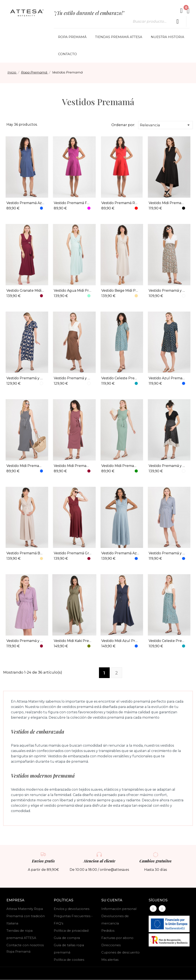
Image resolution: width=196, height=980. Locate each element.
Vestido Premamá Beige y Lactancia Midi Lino (25, 553)
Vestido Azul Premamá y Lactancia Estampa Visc (168, 378)
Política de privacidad (71, 931)
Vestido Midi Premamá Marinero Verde (120, 466)
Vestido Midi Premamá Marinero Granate (73, 466)
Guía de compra (67, 938)
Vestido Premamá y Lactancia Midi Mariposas (168, 291)
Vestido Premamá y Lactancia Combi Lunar (73, 378)
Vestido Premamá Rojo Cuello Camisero (120, 203)
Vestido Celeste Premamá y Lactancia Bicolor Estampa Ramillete (168, 641)
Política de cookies (69, 960)
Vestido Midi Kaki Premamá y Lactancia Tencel (73, 641)
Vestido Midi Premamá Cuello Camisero (168, 203)
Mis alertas (110, 960)
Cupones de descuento (120, 953)
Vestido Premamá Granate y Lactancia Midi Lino (73, 553)
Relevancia (165, 125)
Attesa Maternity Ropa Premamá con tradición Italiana (26, 916)
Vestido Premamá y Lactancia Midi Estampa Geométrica (25, 378)
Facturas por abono (117, 938)
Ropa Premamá (18, 952)
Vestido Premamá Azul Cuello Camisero (25, 203)
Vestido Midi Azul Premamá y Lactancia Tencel (120, 641)
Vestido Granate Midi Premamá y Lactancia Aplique (25, 291)
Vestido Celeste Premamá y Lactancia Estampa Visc (120, 378)
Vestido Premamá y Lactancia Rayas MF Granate (25, 641)
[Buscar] (158, 22)
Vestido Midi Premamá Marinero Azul (25, 466)
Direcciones (111, 945)
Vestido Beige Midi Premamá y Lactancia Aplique (120, 291)
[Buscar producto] (178, 22)
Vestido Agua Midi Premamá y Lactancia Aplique (73, 291)
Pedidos (108, 931)
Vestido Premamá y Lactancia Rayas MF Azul (168, 553)
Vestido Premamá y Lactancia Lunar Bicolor (168, 466)
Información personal (119, 909)
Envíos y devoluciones (72, 909)
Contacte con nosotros (25, 945)
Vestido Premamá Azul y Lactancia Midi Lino (120, 553)
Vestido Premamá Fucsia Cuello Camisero (73, 203)
